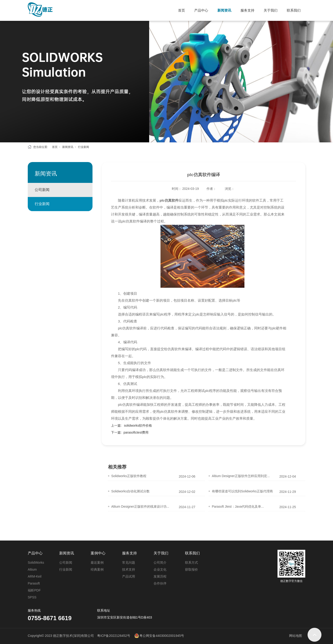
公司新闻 (42, 190)
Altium (32, 569)
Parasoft (34, 583)
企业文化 (160, 569)
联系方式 (191, 563)
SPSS (32, 597)
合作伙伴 (160, 583)
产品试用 (129, 576)
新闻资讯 (224, 10)
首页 (182, 10)
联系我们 (294, 10)
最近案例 (97, 563)
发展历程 (160, 576)
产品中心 (201, 10)
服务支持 (247, 10)
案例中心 (98, 553)
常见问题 (129, 563)
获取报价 (191, 569)
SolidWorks (36, 563)
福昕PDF (34, 590)
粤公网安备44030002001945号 (162, 636)
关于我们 (271, 10)
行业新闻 (83, 147)
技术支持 (129, 569)
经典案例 (97, 569)
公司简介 (160, 563)
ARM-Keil (35, 576)
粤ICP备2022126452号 (114, 636)
